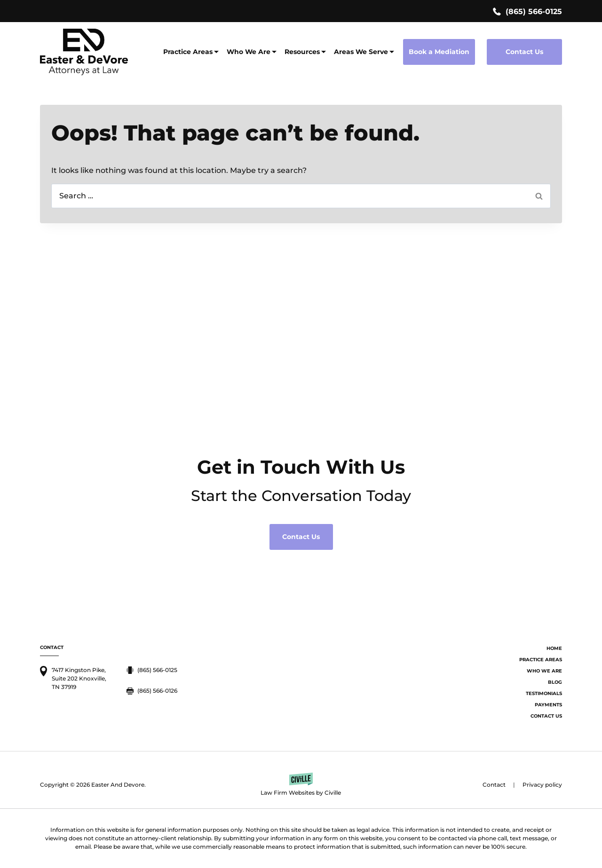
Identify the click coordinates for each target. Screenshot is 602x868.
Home (554, 648)
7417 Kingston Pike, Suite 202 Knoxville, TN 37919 (79, 678)
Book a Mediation (439, 52)
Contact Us (524, 52)
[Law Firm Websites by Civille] (301, 785)
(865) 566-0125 (534, 12)
